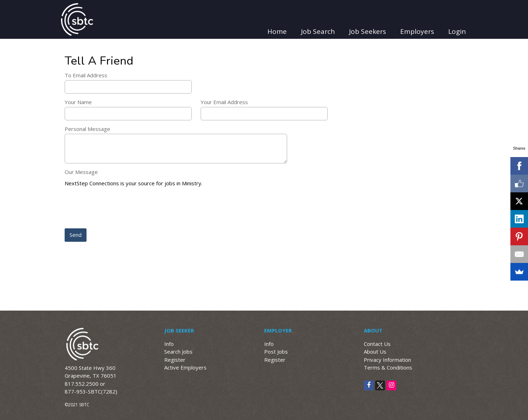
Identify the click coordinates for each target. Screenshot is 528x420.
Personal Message (87, 129)
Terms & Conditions (388, 367)
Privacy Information (387, 360)
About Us (375, 352)
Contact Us (377, 344)
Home (277, 31)
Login (457, 31)
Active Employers (185, 367)
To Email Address (86, 75)
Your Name (78, 102)
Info (169, 344)
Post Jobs (276, 352)
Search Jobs (178, 352)
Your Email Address (224, 102)
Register (175, 360)
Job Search (318, 31)
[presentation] (118, 208)
